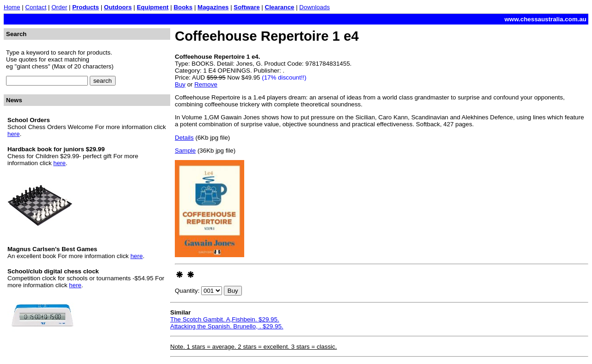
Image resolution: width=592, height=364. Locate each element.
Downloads (314, 7)
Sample (185, 151)
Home (12, 7)
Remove (206, 84)
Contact (36, 7)
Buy (180, 84)
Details (184, 138)
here (14, 134)
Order (59, 7)
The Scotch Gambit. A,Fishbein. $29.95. (225, 319)
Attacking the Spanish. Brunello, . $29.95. (227, 326)
